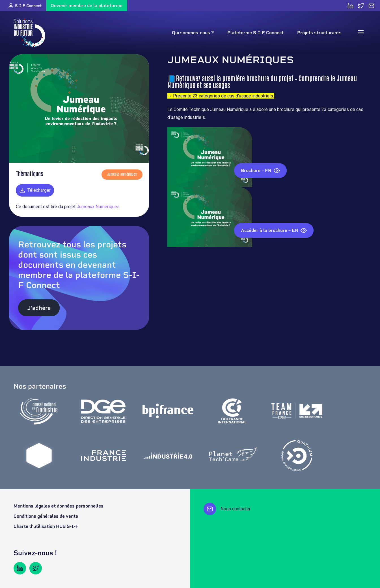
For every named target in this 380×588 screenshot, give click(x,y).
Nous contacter (227, 509)
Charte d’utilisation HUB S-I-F (46, 526)
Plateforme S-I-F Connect (255, 33)
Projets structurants (319, 33)
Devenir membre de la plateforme (87, 6)
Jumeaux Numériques (98, 207)
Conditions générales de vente (46, 516)
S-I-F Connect (25, 6)
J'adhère (39, 308)
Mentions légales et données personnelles (59, 506)
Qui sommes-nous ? (193, 33)
